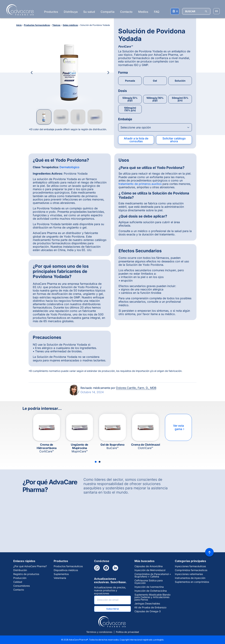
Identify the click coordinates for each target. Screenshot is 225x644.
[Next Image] (108, 73)
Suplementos (61, 574)
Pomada (130, 81)
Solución (180, 81)
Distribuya (71, 12)
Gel (155, 81)
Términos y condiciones (99, 632)
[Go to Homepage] (19, 10)
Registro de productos (26, 574)
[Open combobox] (155, 127)
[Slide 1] (96, 462)
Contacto (126, 12)
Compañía (108, 12)
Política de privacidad (127, 632)
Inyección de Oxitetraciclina (151, 591)
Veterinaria (60, 578)
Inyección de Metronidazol (150, 570)
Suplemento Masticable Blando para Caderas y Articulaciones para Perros (152, 597)
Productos (51, 12)
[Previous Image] (32, 73)
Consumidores (22, 586)
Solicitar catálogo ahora (174, 140)
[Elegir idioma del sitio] (216, 11)
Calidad (18, 582)
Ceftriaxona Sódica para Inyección (149, 582)
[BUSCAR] (196, 11)
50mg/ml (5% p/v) (180, 99)
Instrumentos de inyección (190, 578)
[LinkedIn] (115, 568)
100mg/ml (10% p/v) (130, 109)
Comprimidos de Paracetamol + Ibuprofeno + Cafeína (153, 575)
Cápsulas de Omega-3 (148, 611)
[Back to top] (209, 552)
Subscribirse (113, 609)
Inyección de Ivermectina (149, 587)
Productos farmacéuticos (68, 566)
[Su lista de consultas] (175, 11)
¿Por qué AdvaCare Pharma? (30, 566)
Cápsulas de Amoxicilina (149, 566)
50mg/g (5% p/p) (130, 99)
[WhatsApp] (97, 568)
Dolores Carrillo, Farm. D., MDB (136, 388)
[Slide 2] (100, 462)
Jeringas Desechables (147, 604)
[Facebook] (106, 568)
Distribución (20, 570)
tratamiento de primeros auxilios (140, 184)
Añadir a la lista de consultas (136, 140)
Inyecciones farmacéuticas (190, 566)
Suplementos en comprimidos (192, 582)
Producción (20, 578)
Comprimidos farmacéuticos (191, 570)
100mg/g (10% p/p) (155, 99)
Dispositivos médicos (66, 570)
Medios (143, 12)
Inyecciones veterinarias (189, 574)
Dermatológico (69, 167)
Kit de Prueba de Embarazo (150, 607)
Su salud (89, 12)
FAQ (157, 12)
